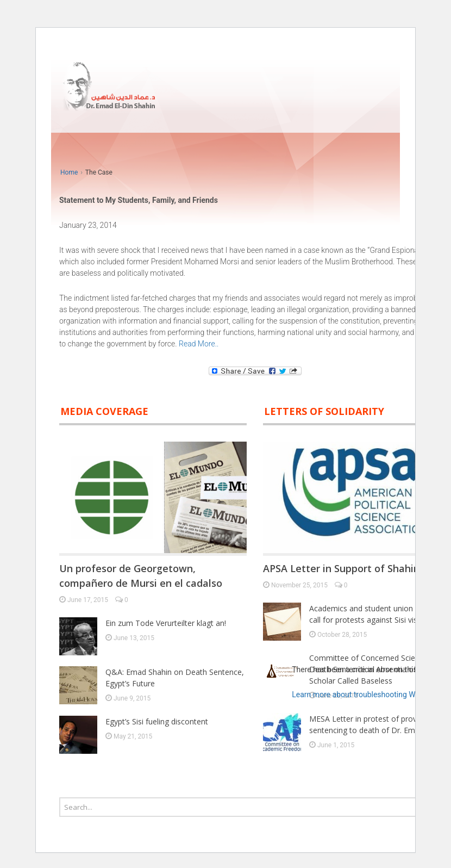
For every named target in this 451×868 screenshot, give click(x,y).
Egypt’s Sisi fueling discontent (157, 721)
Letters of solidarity (324, 411)
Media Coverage (104, 411)
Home (69, 172)
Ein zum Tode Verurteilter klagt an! (166, 623)
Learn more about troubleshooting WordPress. (370, 695)
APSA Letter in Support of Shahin (341, 568)
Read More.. (199, 344)
